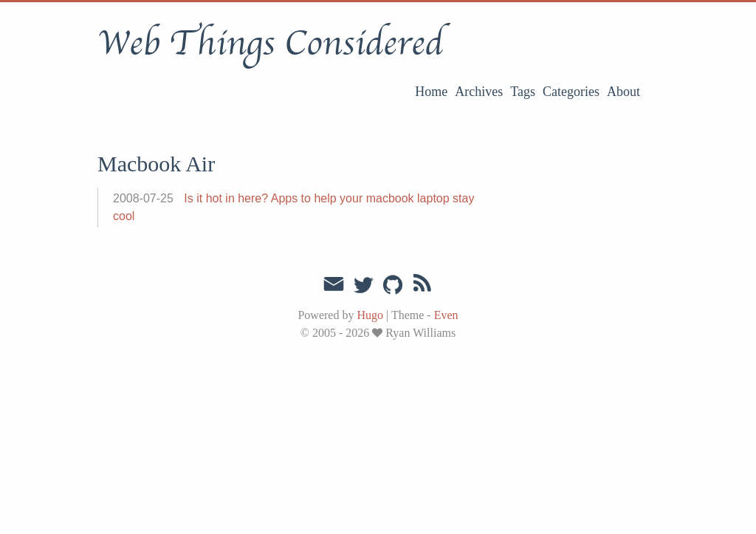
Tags (523, 92)
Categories (571, 92)
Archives (479, 92)
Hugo (370, 315)
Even (446, 315)
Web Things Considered (270, 44)
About (623, 92)
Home (431, 92)
